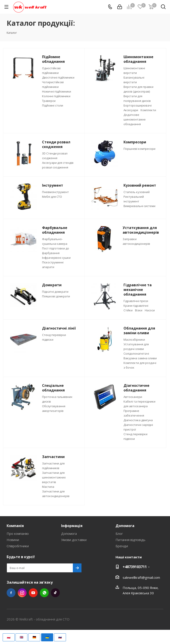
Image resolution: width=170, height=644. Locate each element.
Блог (119, 533)
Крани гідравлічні (136, 306)
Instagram (22, 593)
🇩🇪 (34, 637)
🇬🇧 (21, 637)
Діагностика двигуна (138, 420)
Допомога (69, 533)
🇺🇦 (47, 637)
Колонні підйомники (56, 96)
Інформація (72, 526)
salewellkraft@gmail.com (141, 577)
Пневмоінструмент (55, 192)
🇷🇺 (60, 637)
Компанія (15, 526)
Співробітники (18, 546)
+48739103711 (135, 567)
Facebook (11, 593)
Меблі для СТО (52, 197)
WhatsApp (44, 593)
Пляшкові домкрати (56, 296)
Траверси (49, 101)
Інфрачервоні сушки (56, 258)
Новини (13, 540)
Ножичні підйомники (57, 91)
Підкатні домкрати (55, 292)
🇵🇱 (9, 637)
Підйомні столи (53, 105)
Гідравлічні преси (136, 301)
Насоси (150, 310)
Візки (139, 310)
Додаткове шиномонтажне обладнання (135, 119)
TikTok (55, 593)
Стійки (128, 310)
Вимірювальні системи (139, 206)
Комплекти (148, 110)
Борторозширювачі (138, 105)
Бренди (122, 546)
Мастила (48, 487)
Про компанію (18, 533)
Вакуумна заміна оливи (140, 358)
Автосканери (133, 397)
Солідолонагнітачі (136, 354)
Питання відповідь (130, 540)
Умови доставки (74, 540)
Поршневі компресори (139, 149)
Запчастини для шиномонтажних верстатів (54, 477)
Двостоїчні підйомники (58, 77)
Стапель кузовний (137, 192)
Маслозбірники (134, 340)
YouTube (33, 593)
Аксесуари (131, 110)
